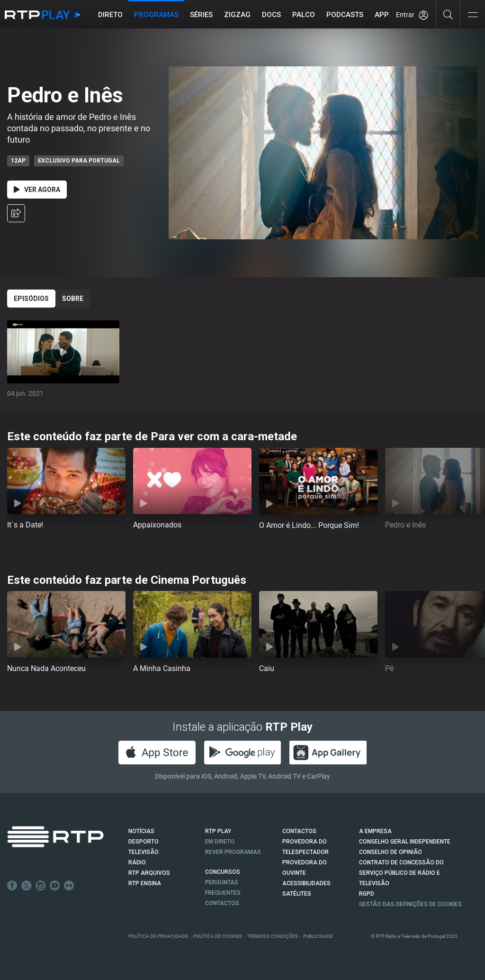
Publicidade (318, 936)
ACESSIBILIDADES (306, 883)
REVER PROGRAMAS (233, 852)
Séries (201, 15)
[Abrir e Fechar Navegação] (473, 15)
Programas (156, 15)
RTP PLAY (218, 831)
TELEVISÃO (144, 852)
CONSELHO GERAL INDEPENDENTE (405, 842)
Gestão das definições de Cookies (410, 904)
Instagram (41, 886)
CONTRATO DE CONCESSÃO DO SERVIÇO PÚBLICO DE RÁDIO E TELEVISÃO (401, 873)
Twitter (27, 886)
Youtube (55, 886)
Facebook (12, 886)
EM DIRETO (220, 842)
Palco (304, 15)
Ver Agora (37, 190)
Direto (110, 15)
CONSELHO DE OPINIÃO (391, 852)
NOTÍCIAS (141, 831)
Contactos (222, 903)
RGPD (367, 894)
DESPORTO (144, 842)
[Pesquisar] (448, 14)
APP (382, 15)
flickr (69, 886)
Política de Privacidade (158, 936)
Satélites (297, 894)
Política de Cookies (218, 936)
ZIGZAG (237, 15)
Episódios (31, 299)
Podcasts (345, 15)
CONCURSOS (223, 872)
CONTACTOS (299, 831)
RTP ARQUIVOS (149, 873)
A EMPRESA (375, 831)
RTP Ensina (145, 883)
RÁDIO (137, 862)
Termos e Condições (273, 936)
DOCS (271, 15)
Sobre (73, 299)
